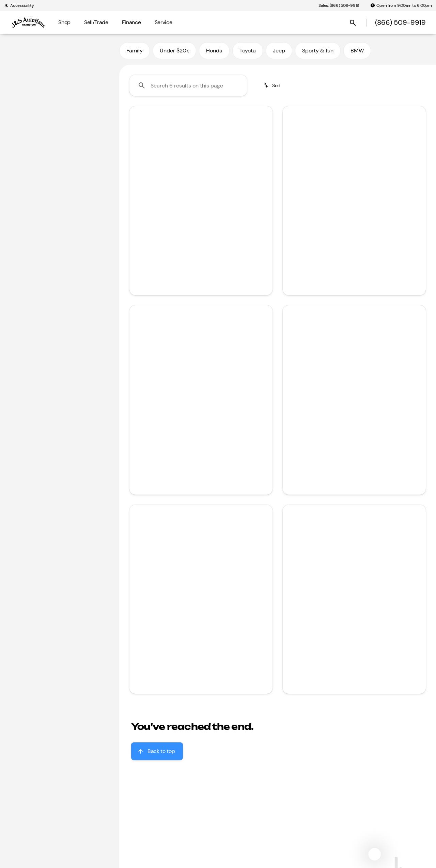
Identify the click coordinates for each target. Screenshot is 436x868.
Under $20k (174, 51)
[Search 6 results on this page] (188, 85)
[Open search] (353, 23)
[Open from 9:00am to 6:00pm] (401, 5)
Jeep (279, 51)
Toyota (248, 51)
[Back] (98, 47)
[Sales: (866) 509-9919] (339, 5)
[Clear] (92, 172)
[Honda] (17, 61)
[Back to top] (157, 751)
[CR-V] (41, 61)
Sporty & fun (318, 51)
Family (135, 51)
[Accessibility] (19, 5)
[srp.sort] (273, 85)
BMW (357, 51)
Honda (214, 51)
